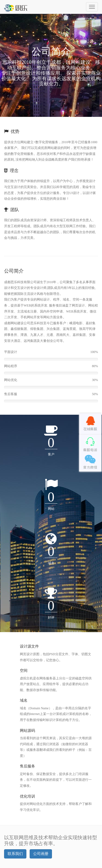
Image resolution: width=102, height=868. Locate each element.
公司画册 (41, 854)
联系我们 (15, 854)
